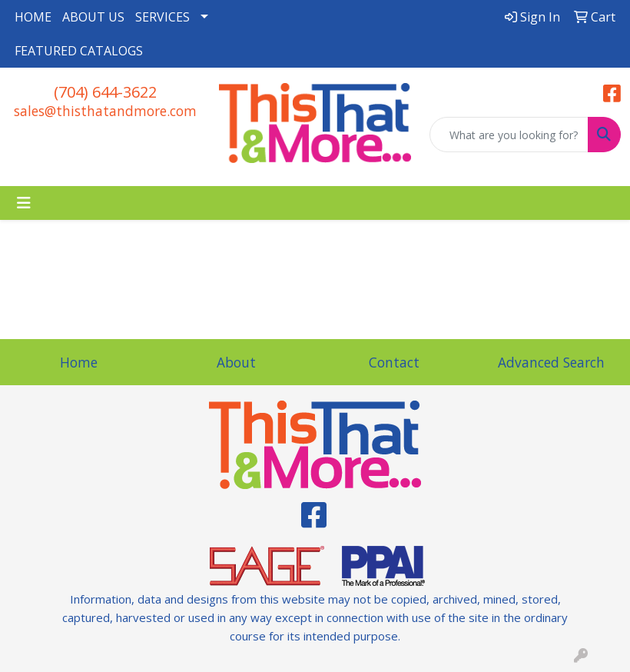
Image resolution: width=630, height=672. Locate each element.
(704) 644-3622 (105, 92)
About (236, 362)
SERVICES (162, 17)
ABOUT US (93, 17)
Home (79, 362)
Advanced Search (551, 362)
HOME (33, 17)
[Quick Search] (509, 135)
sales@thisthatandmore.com (105, 111)
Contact (394, 362)
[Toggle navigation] (24, 203)
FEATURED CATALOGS (79, 51)
